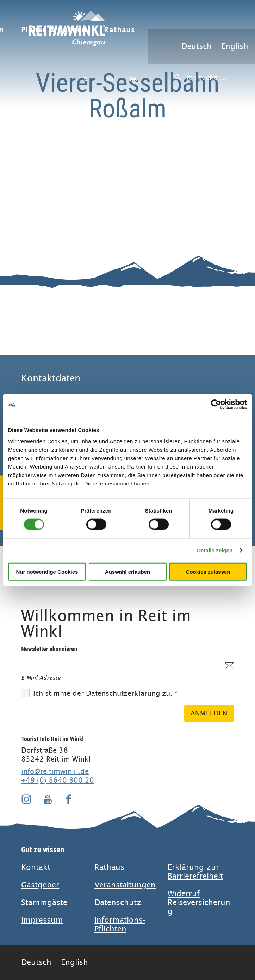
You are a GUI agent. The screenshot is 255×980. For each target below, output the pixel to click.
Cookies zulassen (208, 571)
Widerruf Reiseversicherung (199, 902)
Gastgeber (40, 885)
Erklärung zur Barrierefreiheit (195, 872)
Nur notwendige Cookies (47, 571)
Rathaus (120, 30)
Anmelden (209, 713)
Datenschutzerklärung (123, 693)
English (235, 46)
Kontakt (36, 867)
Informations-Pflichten (120, 924)
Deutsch (197, 46)
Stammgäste (44, 902)
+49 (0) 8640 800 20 (58, 780)
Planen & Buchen (54, 30)
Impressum (42, 920)
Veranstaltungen (125, 885)
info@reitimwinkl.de (55, 771)
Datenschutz (118, 902)
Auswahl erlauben (127, 571)
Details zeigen (215, 550)
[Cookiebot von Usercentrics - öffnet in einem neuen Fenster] (216, 405)
